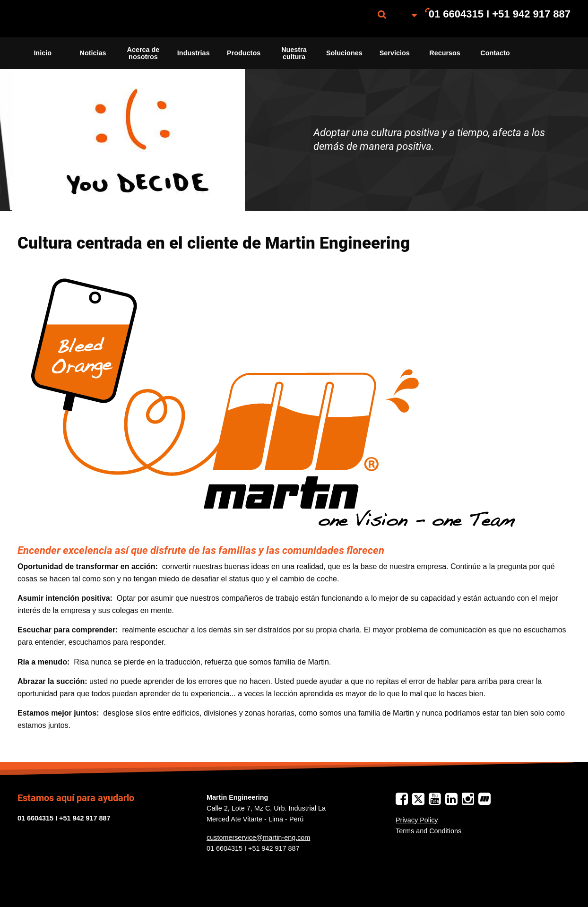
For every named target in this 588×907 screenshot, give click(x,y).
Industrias (194, 53)
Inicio (43, 53)
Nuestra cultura (294, 53)
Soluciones (344, 53)
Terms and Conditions (428, 831)
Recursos (445, 53)
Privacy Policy (417, 820)
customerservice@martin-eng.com (258, 838)
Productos (244, 53)
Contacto (495, 53)
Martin (65, 19)
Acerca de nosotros (143, 53)
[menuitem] (65, 19)
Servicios (395, 53)
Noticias (93, 53)
